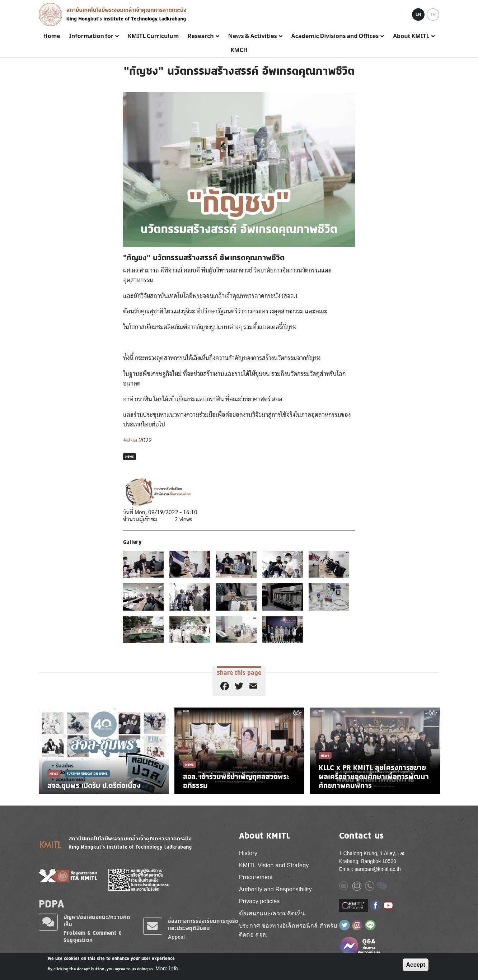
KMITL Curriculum (153, 36)
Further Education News (87, 773)
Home (51, 36)
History (248, 853)
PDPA (51, 904)
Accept (415, 965)
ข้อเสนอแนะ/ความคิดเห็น (272, 913)
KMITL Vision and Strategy (274, 865)
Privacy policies (259, 901)
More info (167, 969)
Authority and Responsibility (275, 889)
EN (418, 14)
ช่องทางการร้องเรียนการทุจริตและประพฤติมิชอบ (203, 925)
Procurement (256, 877)
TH (433, 14)
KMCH (239, 50)
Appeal (176, 937)
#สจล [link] (130, 440)
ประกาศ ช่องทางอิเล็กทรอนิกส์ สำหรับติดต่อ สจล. (288, 930)
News (130, 456)
